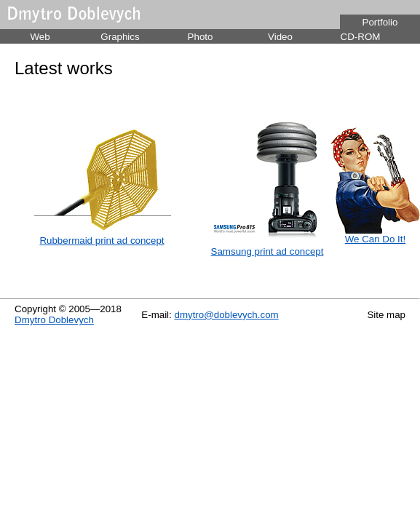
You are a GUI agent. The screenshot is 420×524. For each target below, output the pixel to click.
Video (280, 37)
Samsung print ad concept (268, 251)
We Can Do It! (375, 239)
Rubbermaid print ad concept (102, 241)
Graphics (120, 37)
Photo (201, 37)
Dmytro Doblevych (54, 320)
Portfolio (380, 22)
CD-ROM (361, 37)
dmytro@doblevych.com (226, 315)
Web (40, 37)
